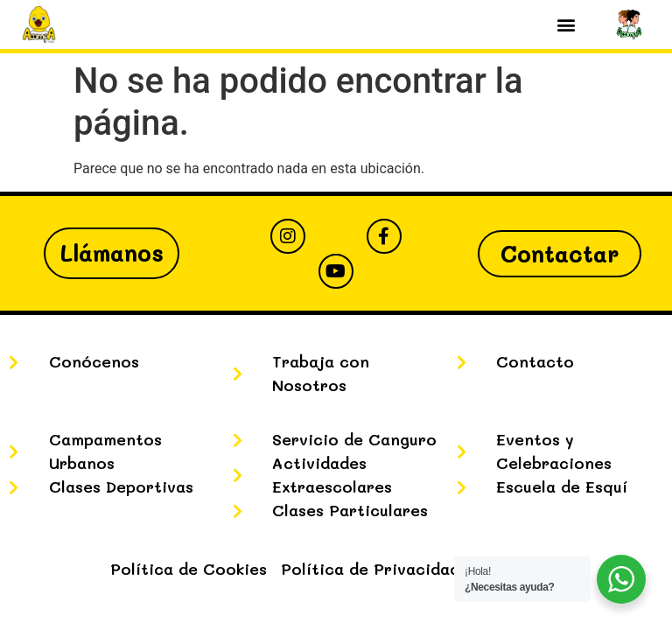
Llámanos (112, 253)
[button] (566, 25)
